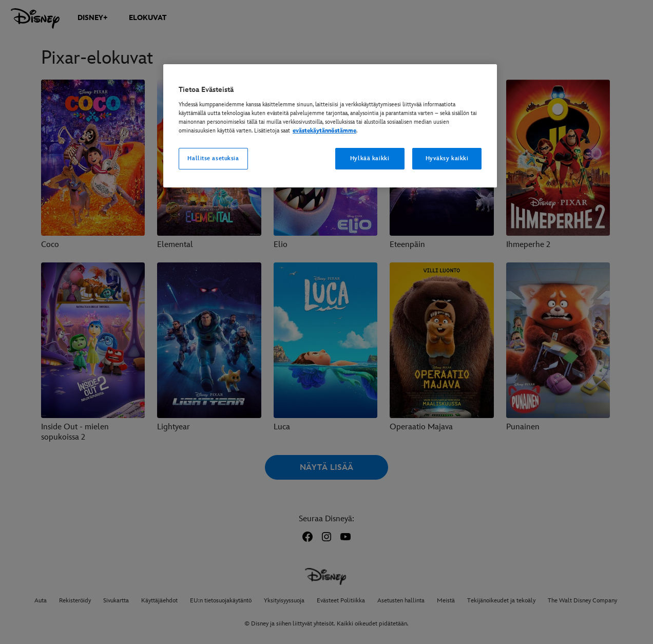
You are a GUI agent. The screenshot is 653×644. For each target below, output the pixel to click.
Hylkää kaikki (370, 158)
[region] (330, 126)
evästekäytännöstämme (324, 131)
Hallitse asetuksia (213, 158)
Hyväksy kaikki (447, 158)
